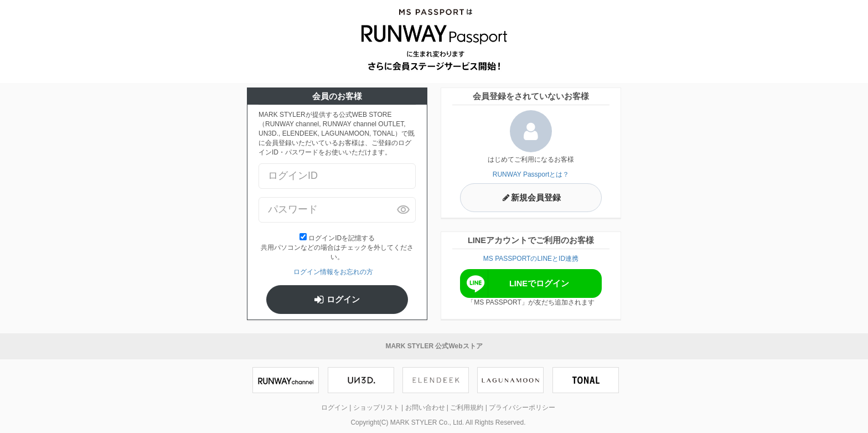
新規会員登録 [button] (531, 198)
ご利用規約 (467, 408)
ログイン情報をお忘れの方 (333, 272)
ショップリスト (376, 408)
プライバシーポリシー (522, 408)
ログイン (337, 300)
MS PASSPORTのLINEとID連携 (531, 259)
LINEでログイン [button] (516, 283)
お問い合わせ (425, 408)
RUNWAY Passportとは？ (531, 174)
